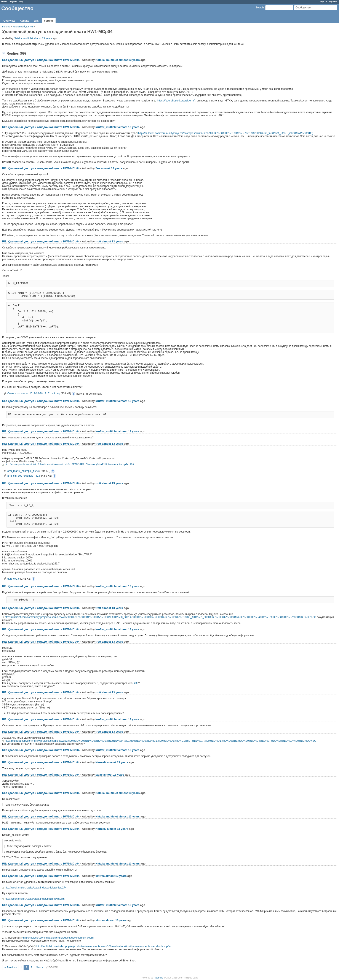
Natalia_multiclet (23, 38)
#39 (136, 683)
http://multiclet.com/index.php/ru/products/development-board (58, 938)
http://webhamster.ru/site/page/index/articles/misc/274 (36, 888)
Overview (9, 21)
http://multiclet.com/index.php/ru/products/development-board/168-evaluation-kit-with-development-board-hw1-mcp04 (103, 946)
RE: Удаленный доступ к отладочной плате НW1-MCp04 (41, 60)
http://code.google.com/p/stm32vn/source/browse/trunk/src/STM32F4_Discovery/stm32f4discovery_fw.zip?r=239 (69, 465)
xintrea (100, 876)
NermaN (101, 762)
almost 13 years (43, 38)
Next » (40, 967)
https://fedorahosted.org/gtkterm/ (176, 101)
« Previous (11, 967)
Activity (24, 21)
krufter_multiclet (107, 127)
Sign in (323, 2)
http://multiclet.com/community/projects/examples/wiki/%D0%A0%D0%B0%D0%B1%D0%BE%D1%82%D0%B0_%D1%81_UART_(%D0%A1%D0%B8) (226, 133)
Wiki (37, 21)
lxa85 (99, 775)
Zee (98, 168)
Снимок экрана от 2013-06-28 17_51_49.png (34, 394)
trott (98, 241)
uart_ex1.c (13, 579)
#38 (130, 683)
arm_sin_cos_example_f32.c (24, 476)
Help (21, 2)
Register (333, 2)
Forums (49, 21)
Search (260, 8)
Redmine (159, 978)
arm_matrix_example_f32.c (23, 471)
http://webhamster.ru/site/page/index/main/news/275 (35, 899)
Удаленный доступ (23, 27)
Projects (13, 2)
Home (4, 2)
